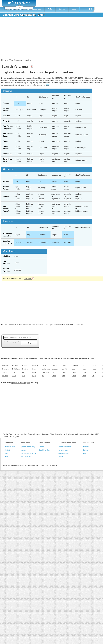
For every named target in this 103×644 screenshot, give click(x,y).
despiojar (25, 369)
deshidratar (16, 369)
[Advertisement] (48, 39)
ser (43, 376)
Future (5, 141)
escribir (65, 369)
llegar (34, 372)
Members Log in (10, 447)
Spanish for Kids (44, 450)
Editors (86, 450)
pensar (75, 372)
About (7, 453)
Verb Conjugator (26, 457)
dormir (34, 369)
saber (14, 376)
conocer (75, 366)
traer (64, 376)
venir (84, 376)
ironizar (4, 372)
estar (74, 369)
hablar (94, 369)
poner (94, 372)
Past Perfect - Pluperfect (7, 209)
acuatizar (15, 366)
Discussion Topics (63, 453)
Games (41, 447)
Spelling (60, 457)
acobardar (5, 366)
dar (83, 366)
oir (53, 372)
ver (93, 376)
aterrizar (35, 366)
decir (94, 366)
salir (23, 376)
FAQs (50, 9)
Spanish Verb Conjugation (21, 383)
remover (5, 376)
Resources (25, 443)
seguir (34, 376)
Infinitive (6, 256)
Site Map (62, 9)
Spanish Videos (63, 450)
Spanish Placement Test (28, 453)
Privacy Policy (45, 465)
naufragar (45, 372)
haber (84, 369)
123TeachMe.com (21, 465)
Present (6, 103)
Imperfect (7, 116)
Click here (29, 279)
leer (23, 372)
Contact (7, 450)
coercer (55, 366)
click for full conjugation (11, 437)
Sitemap (86, 447)
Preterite (6, 121)
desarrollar (58, 434)
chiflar (44, 366)
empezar (55, 369)
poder (84, 372)
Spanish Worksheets (64, 447)
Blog (85, 453)
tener (54, 376)
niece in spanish (21, 434)
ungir (74, 376)
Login (74, 9)
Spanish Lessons (34, 434)
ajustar (24, 366)
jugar (14, 372)
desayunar (6, 369)
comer (64, 366)
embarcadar (46, 369)
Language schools (34, 9)
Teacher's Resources (67, 443)
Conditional (7, 154)
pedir (64, 372)
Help (6, 457)
